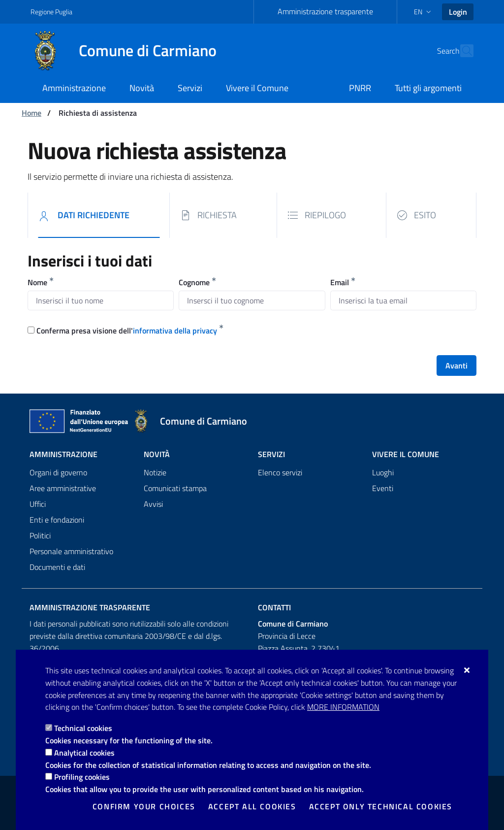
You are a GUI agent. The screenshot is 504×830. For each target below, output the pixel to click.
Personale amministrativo (71, 551)
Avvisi (153, 504)
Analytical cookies (84, 753)
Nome (37, 282)
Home (31, 113)
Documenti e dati (57, 567)
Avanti (457, 365)
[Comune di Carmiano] (129, 51)
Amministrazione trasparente (325, 11)
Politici (40, 535)
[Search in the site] (462, 51)
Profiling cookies (82, 777)
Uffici (38, 504)
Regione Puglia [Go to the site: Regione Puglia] (51, 12)
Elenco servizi (280, 472)
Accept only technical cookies (381, 806)
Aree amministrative (63, 488)
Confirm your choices (144, 806)
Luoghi (383, 472)
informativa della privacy (175, 331)
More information (343, 707)
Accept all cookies (252, 806)
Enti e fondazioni (57, 520)
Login (458, 12)
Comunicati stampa (175, 488)
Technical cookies (83, 728)
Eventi (383, 488)
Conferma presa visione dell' (127, 331)
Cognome (194, 282)
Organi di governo (58, 472)
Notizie (155, 472)
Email (340, 282)
